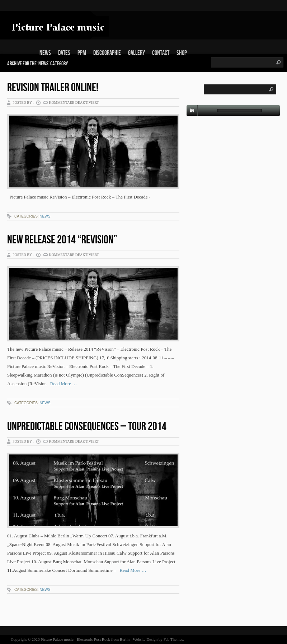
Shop (182, 53)
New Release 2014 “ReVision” (62, 240)
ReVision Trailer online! (53, 88)
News (45, 53)
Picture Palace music (57, 639)
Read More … (62, 384)
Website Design (145, 639)
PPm (82, 53)
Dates (64, 53)
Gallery (137, 53)
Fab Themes (173, 639)
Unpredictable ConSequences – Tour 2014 (87, 427)
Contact (161, 53)
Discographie (107, 53)
